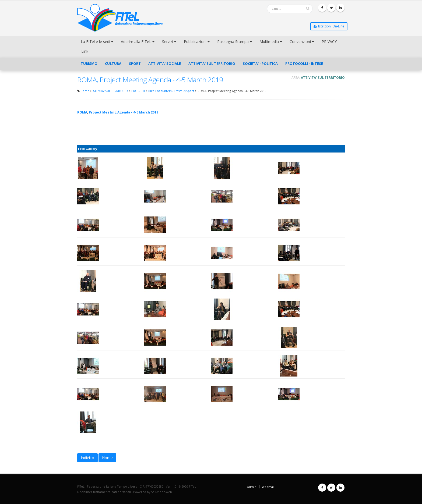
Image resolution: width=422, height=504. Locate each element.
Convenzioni (302, 42)
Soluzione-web (161, 492)
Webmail (268, 487)
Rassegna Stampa (235, 42)
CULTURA (113, 63)
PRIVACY (329, 42)
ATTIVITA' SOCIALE (165, 63)
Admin (252, 487)
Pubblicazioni (197, 42)
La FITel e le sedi (97, 42)
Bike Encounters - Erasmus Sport (171, 91)
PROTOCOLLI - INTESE (304, 63)
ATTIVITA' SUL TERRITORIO (212, 63)
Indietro (87, 458)
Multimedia (271, 42)
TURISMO (89, 63)
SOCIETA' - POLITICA (260, 63)
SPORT (135, 63)
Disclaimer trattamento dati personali (104, 492)
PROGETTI (138, 91)
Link (85, 51)
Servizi (169, 42)
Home (85, 91)
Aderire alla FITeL (138, 42)
